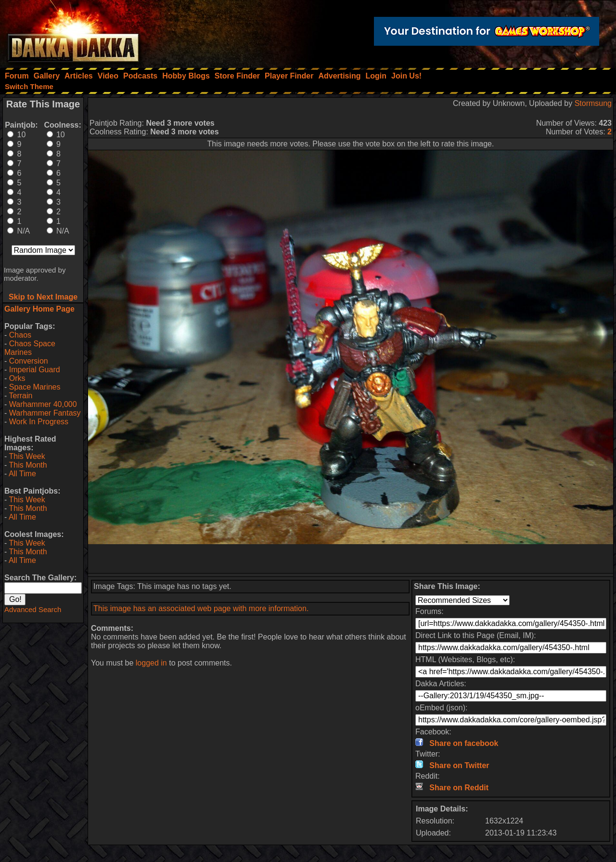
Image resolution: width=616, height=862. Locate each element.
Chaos (20, 335)
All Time (22, 474)
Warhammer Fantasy (45, 413)
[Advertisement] (351, 559)
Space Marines (35, 387)
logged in (151, 663)
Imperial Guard (35, 370)
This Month (28, 465)
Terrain (20, 396)
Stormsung (593, 103)
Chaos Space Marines (30, 348)
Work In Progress (39, 422)
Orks (17, 378)
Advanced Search (33, 609)
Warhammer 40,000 (43, 404)
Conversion (29, 361)
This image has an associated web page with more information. (201, 608)
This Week (27, 456)
